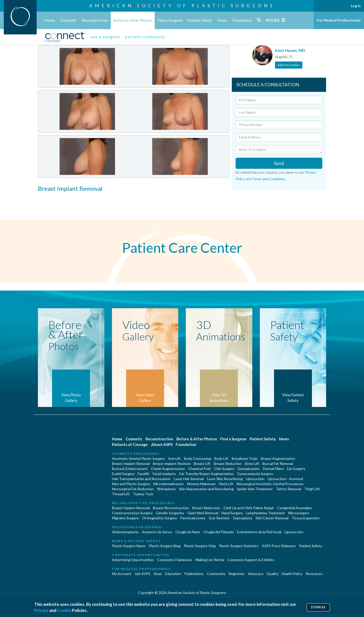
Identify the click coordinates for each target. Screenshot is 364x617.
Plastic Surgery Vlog (200, 546)
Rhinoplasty (166, 489)
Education (173, 574)
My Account (122, 574)
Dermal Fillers (273, 469)
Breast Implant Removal (131, 464)
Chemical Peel (199, 469)
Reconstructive (95, 20)
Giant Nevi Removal (203, 513)
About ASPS (162, 444)
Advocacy (256, 574)
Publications (194, 574)
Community (216, 574)
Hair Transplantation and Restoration (141, 479)
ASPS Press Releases (279, 546)
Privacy (41, 610)
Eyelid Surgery (123, 474)
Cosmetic (69, 20)
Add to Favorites (289, 65)
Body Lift (221, 458)
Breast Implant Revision (172, 464)
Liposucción (294, 532)
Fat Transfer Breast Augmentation (207, 474)
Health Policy (292, 574)
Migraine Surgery (125, 518)
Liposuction (255, 479)
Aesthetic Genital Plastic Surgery (138, 458)
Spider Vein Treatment (255, 489)
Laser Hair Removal (189, 479)
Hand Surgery (232, 513)
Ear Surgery (296, 469)
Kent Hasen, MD (290, 50)
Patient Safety (200, 20)
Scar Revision (219, 518)
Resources (314, 574)
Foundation (242, 20)
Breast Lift (202, 464)
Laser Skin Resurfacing (225, 479)
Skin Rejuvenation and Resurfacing (206, 489)
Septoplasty (243, 518)
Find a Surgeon (170, 20)
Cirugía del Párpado (219, 532)
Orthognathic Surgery (160, 518)
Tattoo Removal (289, 489)
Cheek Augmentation (168, 469)
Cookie (64, 610)
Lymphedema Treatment (266, 513)
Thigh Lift (312, 489)
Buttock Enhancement (130, 469)
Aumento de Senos (157, 532)
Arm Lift (174, 458)
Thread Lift (121, 494)
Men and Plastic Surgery (131, 484)
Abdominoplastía (125, 532)
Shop (158, 574)
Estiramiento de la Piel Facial (259, 532)
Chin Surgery (224, 469)
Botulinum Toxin (245, 458)
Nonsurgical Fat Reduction (133, 489)
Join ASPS (142, 574)
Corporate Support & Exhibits (251, 560)
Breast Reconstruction (171, 508)
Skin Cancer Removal (272, 518)
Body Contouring (198, 458)
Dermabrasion (249, 469)
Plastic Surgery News (129, 546)
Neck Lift (226, 484)
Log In (356, 6)
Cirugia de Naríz (188, 532)
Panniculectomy (193, 518)
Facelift (144, 474)
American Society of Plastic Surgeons (182, 6)
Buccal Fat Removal (278, 464)
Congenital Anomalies (295, 508)
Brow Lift (252, 464)
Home (50, 20)
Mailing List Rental (210, 560)
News (222, 20)
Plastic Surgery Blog (165, 546)
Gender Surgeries (170, 513)
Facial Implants (164, 474)
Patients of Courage (130, 444)
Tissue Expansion (306, 518)
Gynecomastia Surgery (255, 474)
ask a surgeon (106, 37)
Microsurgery (299, 513)
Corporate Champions (175, 560)
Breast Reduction (228, 464)
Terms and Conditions (269, 179)
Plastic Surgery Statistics (239, 546)
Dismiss (318, 607)
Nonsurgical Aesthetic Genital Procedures (270, 484)
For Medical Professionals (339, 20)
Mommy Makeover (201, 484)
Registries (237, 574)
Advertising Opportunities (133, 560)
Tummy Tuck (143, 494)
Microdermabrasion (169, 484)
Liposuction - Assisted (285, 479)
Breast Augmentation (278, 458)
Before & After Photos (133, 20)
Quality (272, 574)
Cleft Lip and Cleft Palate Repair (249, 508)
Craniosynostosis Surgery (132, 513)
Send (279, 163)
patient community (145, 37)
